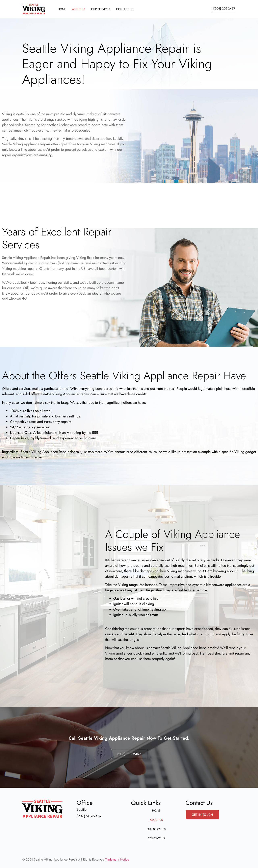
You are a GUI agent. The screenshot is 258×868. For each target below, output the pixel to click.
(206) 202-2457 (129, 754)
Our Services (101, 9)
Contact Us (125, 9)
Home (62, 9)
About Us (79, 9)
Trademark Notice (117, 859)
